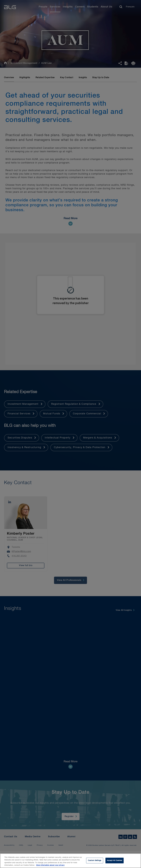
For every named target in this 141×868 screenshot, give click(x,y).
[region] (70, 861)
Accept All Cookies (115, 860)
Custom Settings (95, 860)
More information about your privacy (50, 865)
